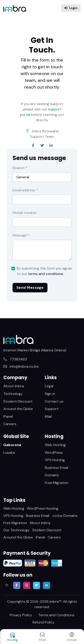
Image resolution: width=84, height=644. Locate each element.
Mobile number (25, 213)
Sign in (50, 394)
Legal (49, 386)
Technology (13, 394)
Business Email (56, 468)
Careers (10, 424)
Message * (21, 235)
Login (71, 8)
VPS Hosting (55, 460)
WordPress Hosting (43, 508)
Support (52, 409)
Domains (52, 475)
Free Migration (57, 483)
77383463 (15, 359)
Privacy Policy (21, 615)
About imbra (14, 386)
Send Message (30, 288)
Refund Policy (43, 622)
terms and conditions (46, 274)
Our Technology (16, 530)
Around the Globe (18, 409)
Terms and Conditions (56, 615)
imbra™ (55, 602)
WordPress (54, 453)
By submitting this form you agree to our (44, 271)
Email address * (25, 190)
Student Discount (18, 401)
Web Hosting (55, 445)
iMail (48, 416)
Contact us (54, 401)
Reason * (20, 168)
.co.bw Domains (65, 516)
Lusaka (9, 453)
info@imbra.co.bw (21, 366)
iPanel (8, 416)
